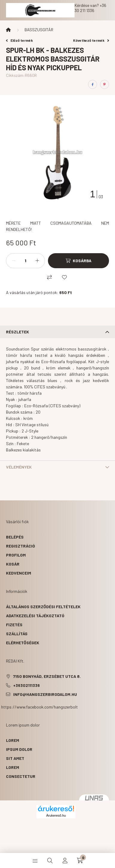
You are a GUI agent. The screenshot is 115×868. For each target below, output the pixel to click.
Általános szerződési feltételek (43, 607)
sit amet (15, 758)
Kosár (13, 564)
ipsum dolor (19, 749)
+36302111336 (27, 685)
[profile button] (65, 860)
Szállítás (17, 634)
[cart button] (80, 860)
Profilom (16, 555)
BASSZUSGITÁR (39, 30)
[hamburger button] (35, 860)
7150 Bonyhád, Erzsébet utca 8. (47, 676)
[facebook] (93, 84)
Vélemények (19, 467)
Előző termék (19, 40)
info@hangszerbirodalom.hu (45, 694)
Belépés (15, 537)
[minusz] (14, 261)
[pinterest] (105, 84)
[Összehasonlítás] (49, 277)
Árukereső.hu (56, 815)
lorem (13, 740)
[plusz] (37, 261)
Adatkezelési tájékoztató (35, 616)
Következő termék (91, 40)
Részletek (18, 332)
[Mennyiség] (25, 261)
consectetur (21, 776)
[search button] (50, 860)
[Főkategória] (8, 30)
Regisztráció (21, 546)
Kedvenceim (19, 573)
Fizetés (14, 625)
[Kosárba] (78, 261)
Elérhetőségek (23, 643)
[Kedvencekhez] (64, 277)
